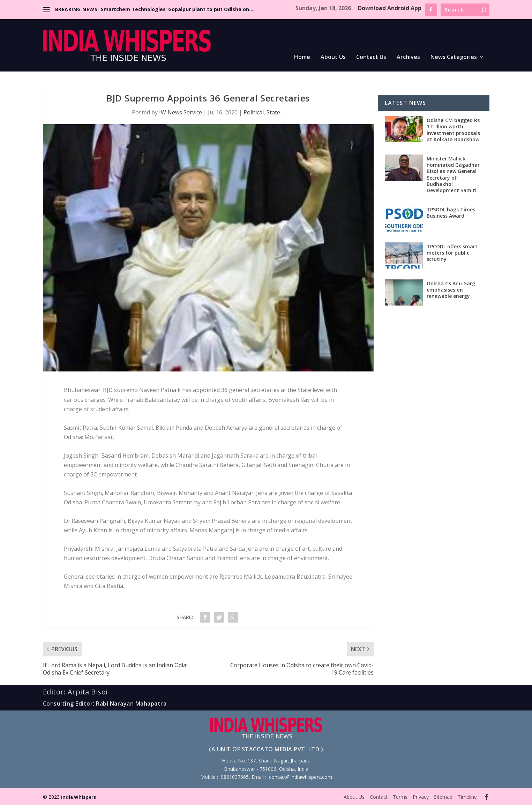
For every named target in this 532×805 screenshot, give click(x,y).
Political (254, 112)
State (273, 112)
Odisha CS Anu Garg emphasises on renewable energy (451, 290)
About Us (333, 57)
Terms (400, 797)
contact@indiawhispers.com (301, 777)
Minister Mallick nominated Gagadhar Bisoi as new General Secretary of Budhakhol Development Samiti (453, 174)
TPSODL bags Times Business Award (451, 213)
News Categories (454, 57)
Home (302, 57)
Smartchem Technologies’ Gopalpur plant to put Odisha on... (177, 9)
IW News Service (181, 112)
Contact (379, 797)
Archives (408, 57)
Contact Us (371, 57)
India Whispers (78, 797)
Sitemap (443, 797)
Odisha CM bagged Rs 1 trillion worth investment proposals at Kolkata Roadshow (453, 130)
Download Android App (390, 8)
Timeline (467, 797)
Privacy (421, 797)
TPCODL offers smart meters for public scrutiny (452, 253)
